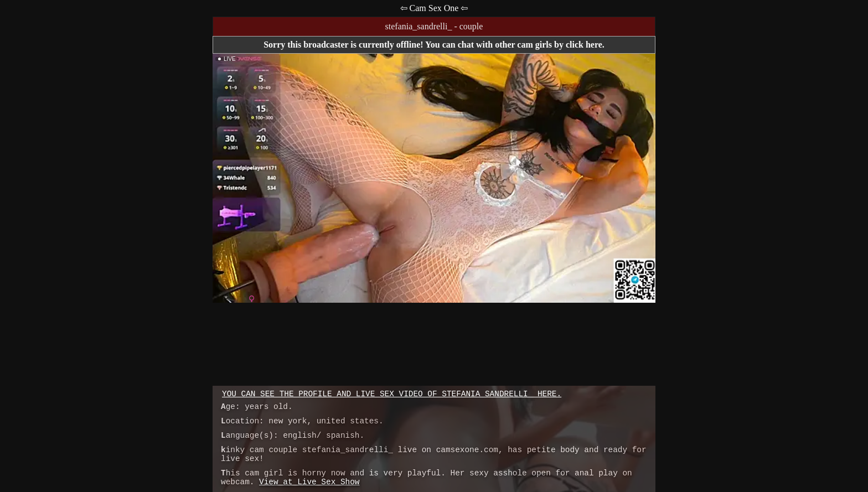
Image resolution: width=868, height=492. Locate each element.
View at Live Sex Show (309, 482)
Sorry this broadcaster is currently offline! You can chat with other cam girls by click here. (434, 45)
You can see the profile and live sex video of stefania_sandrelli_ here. (392, 394)
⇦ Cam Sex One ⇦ (434, 8)
